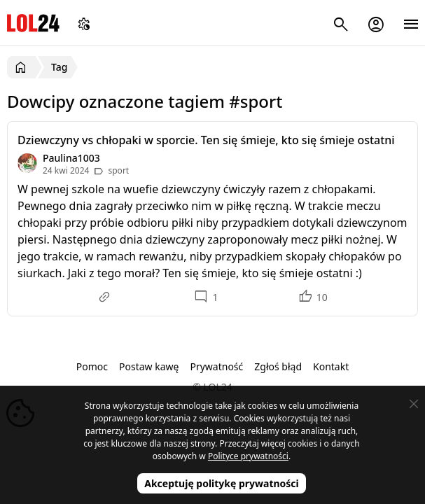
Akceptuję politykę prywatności (222, 483)
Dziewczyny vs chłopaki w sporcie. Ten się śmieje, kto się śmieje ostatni (206, 140)
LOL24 (33, 23)
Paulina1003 (71, 158)
